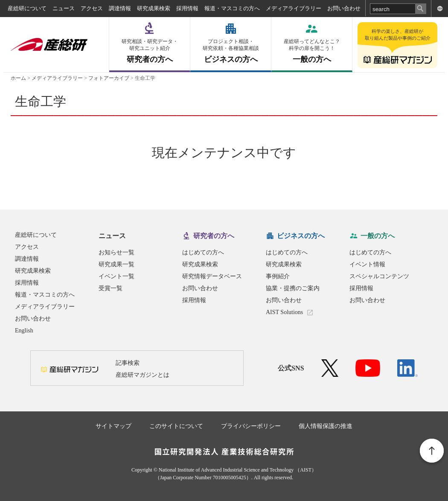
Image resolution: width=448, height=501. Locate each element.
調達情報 (120, 8)
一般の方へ (312, 51)
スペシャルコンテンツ (379, 276)
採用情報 (187, 8)
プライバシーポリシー (251, 426)
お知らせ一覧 (116, 252)
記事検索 (128, 363)
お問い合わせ (344, 8)
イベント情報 (367, 264)
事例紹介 (278, 276)
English (24, 331)
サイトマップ (113, 426)
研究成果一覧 (116, 264)
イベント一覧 (116, 276)
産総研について (27, 8)
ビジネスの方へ (231, 51)
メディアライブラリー (294, 8)
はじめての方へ (203, 252)
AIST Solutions (284, 312)
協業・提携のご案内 (293, 288)
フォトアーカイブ (109, 78)
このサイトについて (176, 426)
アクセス (92, 8)
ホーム (18, 78)
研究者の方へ (150, 51)
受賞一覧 (111, 288)
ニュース (64, 8)
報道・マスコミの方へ (232, 8)
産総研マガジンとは (143, 375)
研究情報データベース (212, 276)
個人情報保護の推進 (326, 426)
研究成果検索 (154, 8)
